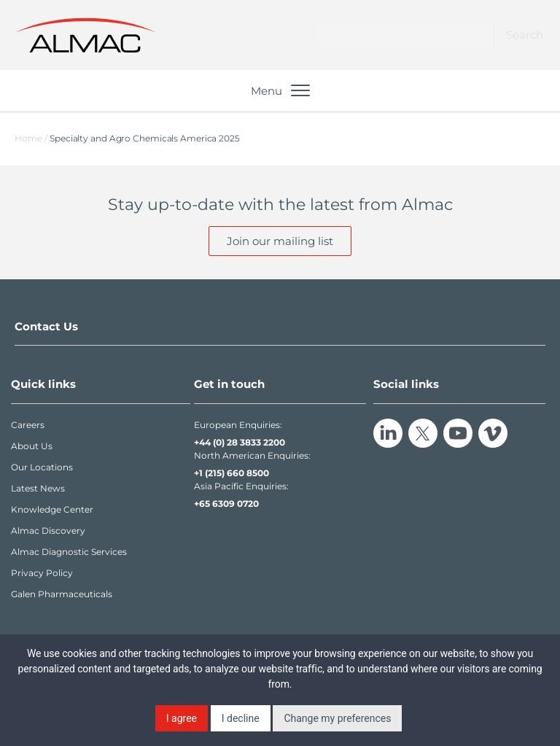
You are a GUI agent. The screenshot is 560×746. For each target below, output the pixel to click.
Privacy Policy (42, 573)
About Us (32, 446)
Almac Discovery (48, 531)
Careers (28, 425)
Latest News (38, 488)
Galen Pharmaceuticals (62, 594)
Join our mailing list (280, 241)
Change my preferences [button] (337, 718)
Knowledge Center (52, 509)
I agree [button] (182, 718)
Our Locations (42, 467)
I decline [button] (241, 718)
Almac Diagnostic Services (69, 552)
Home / (31, 138)
